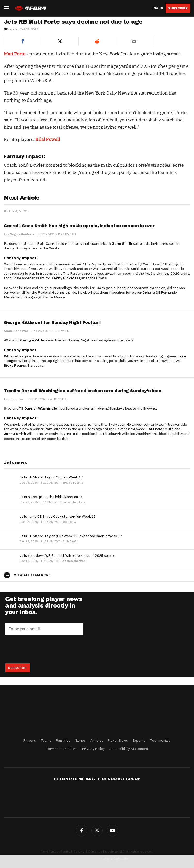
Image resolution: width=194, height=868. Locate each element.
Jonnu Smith (15, 434)
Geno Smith (122, 244)
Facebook (82, 830)
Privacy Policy (93, 749)
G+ (112, 830)
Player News (118, 741)
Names (80, 741)
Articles (97, 741)
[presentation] (44, 649)
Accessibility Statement (129, 749)
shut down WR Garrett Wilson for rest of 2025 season (67, 556)
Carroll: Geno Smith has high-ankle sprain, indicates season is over (79, 226)
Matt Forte (15, 54)
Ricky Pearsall (17, 365)
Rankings (63, 741)
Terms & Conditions (62, 749)
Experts (139, 741)
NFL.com (10, 29)
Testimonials (160, 741)
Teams (46, 741)
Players (30, 741)
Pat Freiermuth (160, 429)
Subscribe (178, 8)
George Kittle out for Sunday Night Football (52, 322)
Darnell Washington (42, 408)
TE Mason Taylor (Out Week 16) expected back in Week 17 (71, 536)
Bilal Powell (48, 139)
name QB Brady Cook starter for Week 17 (58, 516)
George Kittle (32, 340)
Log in (157, 8)
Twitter (97, 830)
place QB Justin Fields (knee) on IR (51, 497)
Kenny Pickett (64, 278)
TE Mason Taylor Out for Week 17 (51, 477)
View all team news (33, 575)
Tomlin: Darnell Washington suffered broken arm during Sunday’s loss (83, 391)
